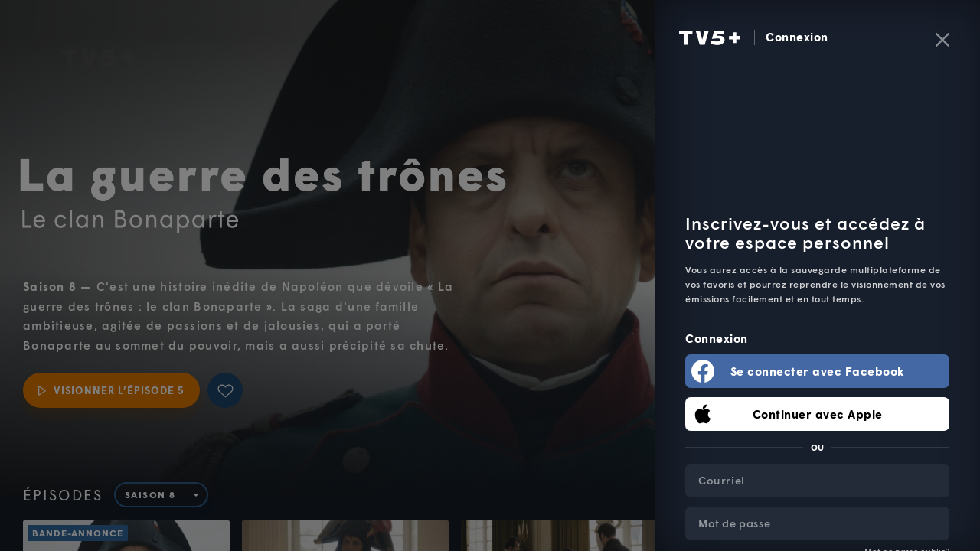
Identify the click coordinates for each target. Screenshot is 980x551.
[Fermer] (942, 40)
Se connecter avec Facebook (818, 371)
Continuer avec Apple (818, 414)
